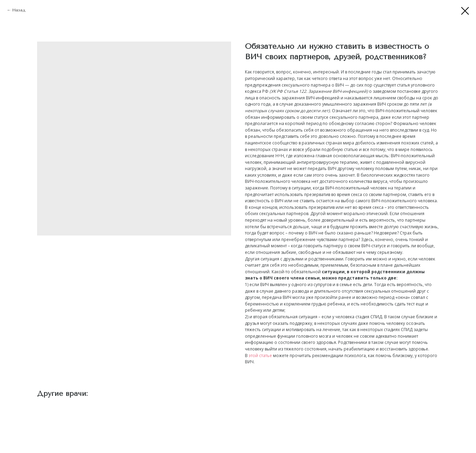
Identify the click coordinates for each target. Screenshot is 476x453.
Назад (19, 10)
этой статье (260, 356)
